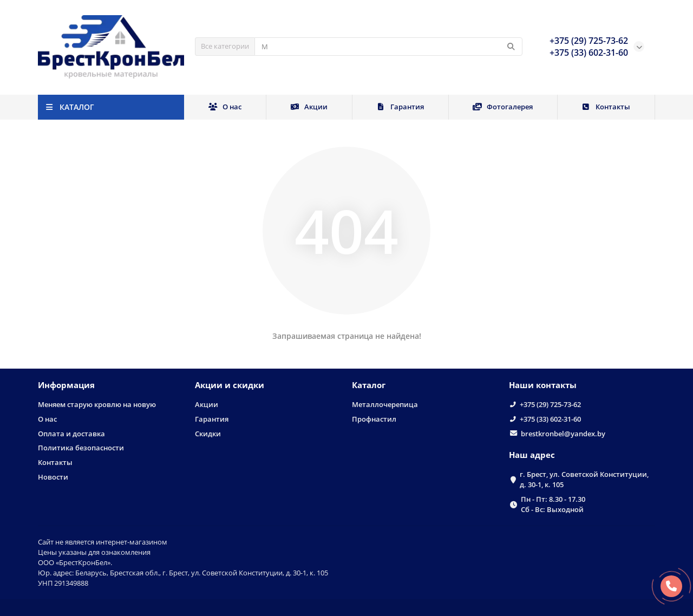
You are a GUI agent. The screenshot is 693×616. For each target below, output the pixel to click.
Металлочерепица (385, 404)
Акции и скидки (230, 385)
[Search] (388, 47)
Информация (66, 385)
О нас (225, 107)
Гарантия (400, 107)
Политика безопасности (81, 448)
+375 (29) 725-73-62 (550, 404)
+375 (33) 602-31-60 (550, 419)
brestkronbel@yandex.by (563, 434)
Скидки (208, 434)
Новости (53, 477)
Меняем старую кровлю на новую (97, 404)
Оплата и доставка (71, 434)
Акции (309, 107)
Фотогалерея (503, 107)
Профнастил (374, 419)
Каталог (369, 385)
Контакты (606, 107)
